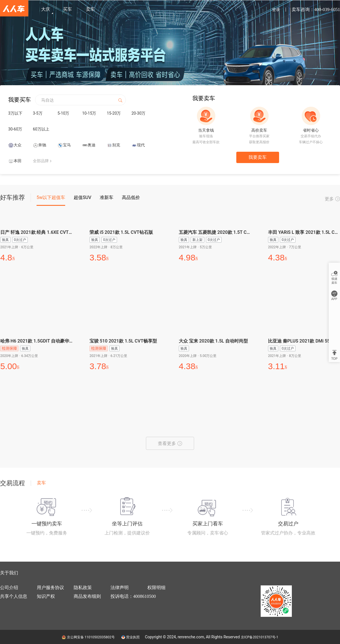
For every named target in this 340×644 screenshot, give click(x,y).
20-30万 (138, 113)
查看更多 (170, 443)
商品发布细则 (87, 596)
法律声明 (120, 588)
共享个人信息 (14, 596)
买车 (67, 9)
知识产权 (46, 596)
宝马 (67, 145)
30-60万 (15, 129)
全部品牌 (41, 161)
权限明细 (156, 588)
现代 (141, 145)
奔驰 (42, 145)
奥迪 (92, 145)
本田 (18, 161)
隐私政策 (83, 588)
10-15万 (89, 113)
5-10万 (63, 113)
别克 (116, 145)
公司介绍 (9, 588)
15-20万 (114, 113)
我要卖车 (258, 157)
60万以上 (41, 129)
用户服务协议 (50, 588)
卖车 (90, 9)
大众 (18, 145)
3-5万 (38, 113)
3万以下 (15, 113)
